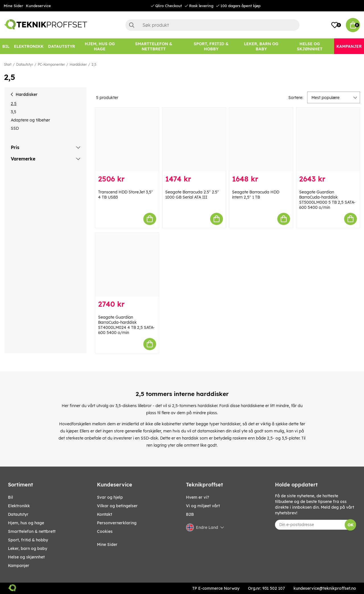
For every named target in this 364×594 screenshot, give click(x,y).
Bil (11, 497)
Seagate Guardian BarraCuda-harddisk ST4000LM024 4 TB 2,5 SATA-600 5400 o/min (126, 325)
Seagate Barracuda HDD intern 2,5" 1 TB (256, 195)
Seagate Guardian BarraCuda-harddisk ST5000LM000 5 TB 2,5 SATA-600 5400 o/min (327, 200)
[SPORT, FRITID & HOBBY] (211, 46)
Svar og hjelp (110, 497)
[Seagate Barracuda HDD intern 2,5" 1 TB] (261, 140)
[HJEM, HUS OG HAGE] (100, 46)
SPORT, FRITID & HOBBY (28, 540)
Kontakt (105, 514)
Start (8, 64)
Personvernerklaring (117, 523)
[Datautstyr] (62, 46)
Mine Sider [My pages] (107, 544)
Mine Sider (13, 6)
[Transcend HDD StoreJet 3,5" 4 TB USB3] (127, 140)
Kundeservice (38, 6)
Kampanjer (19, 566)
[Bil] (6, 46)
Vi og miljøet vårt (203, 506)
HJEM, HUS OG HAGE (26, 523)
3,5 (14, 112)
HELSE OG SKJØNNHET (26, 557)
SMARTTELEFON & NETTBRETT (32, 531)
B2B (190, 514)
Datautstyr (25, 64)
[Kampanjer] (349, 46)
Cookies (105, 531)
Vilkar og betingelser (117, 506)
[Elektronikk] (29, 46)
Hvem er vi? (197, 497)
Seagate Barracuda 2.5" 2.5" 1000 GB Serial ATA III (192, 195)
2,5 (94, 64)
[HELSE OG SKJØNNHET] (310, 46)
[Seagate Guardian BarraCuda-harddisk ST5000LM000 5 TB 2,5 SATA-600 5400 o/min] (328, 140)
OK (350, 525)
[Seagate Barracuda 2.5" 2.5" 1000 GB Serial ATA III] (194, 140)
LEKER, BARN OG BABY (28, 548)
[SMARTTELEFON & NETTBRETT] (154, 46)
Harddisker (78, 64)
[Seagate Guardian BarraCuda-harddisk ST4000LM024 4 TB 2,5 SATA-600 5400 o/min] (127, 265)
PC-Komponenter (51, 64)
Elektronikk (19, 506)
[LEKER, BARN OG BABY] (261, 46)
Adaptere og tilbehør (30, 120)
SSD (15, 128)
